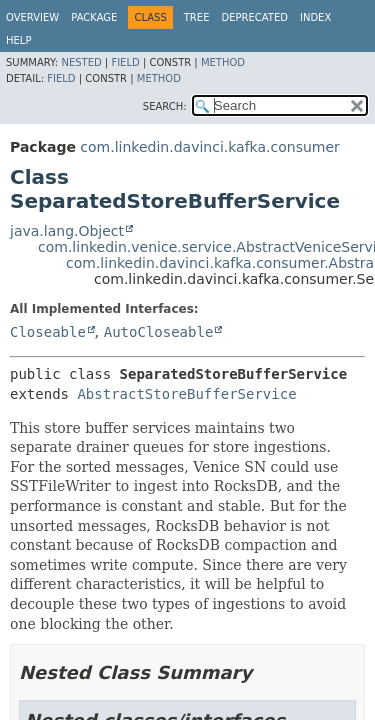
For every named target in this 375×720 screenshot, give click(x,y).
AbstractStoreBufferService (186, 394)
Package (94, 17)
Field (125, 62)
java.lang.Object (67, 231)
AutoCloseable (159, 332)
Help (18, 40)
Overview (32, 17)
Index (315, 17)
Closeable (48, 332)
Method (223, 62)
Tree (197, 17)
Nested (81, 62)
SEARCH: (165, 106)
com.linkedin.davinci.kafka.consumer (209, 147)
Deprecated (254, 17)
